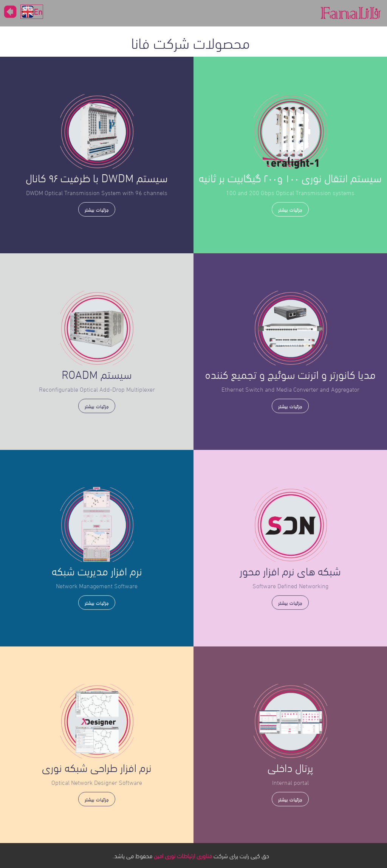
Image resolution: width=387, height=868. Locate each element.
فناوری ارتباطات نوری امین (183, 855)
